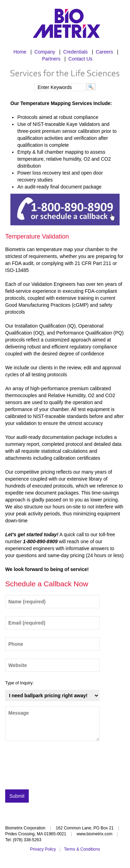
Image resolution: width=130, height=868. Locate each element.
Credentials (75, 52)
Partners (51, 59)
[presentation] (58, 767)
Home (20, 52)
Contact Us (80, 59)
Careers (104, 52)
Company (45, 52)
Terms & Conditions (82, 849)
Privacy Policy (43, 849)
